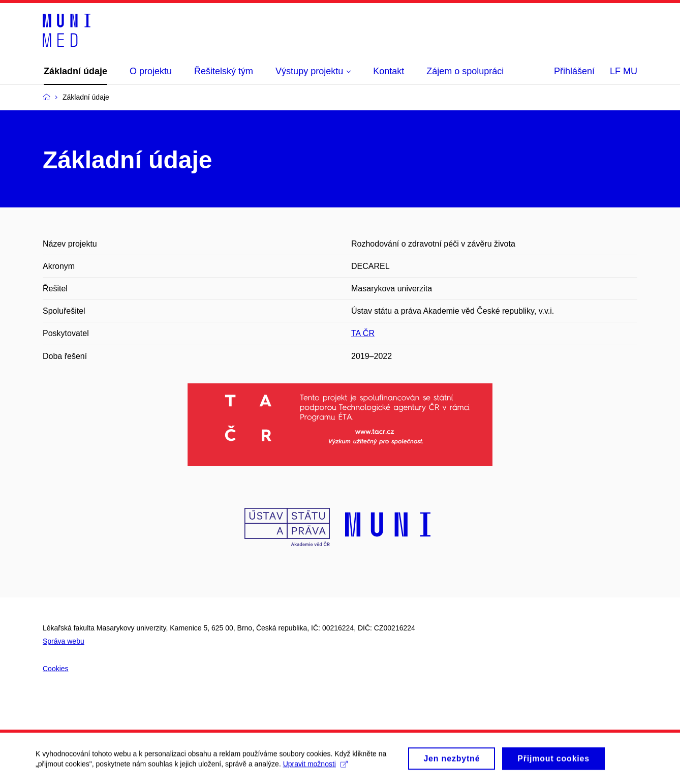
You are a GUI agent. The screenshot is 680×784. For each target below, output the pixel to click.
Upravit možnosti (315, 767)
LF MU (624, 71)
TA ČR (363, 333)
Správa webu (64, 641)
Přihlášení (574, 71)
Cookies (56, 669)
